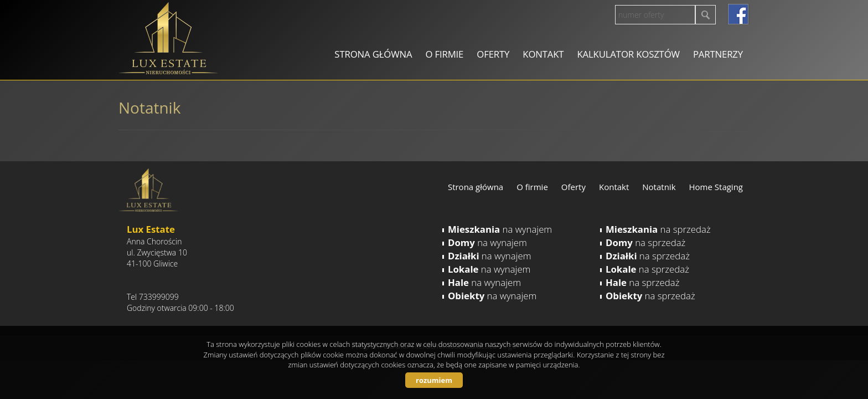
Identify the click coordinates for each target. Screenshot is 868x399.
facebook (738, 14)
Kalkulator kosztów (628, 54)
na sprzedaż (658, 229)
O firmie (444, 54)
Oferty (493, 54)
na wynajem (500, 229)
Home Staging (716, 187)
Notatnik (659, 187)
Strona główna (373, 54)
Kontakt (543, 54)
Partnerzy (718, 54)
